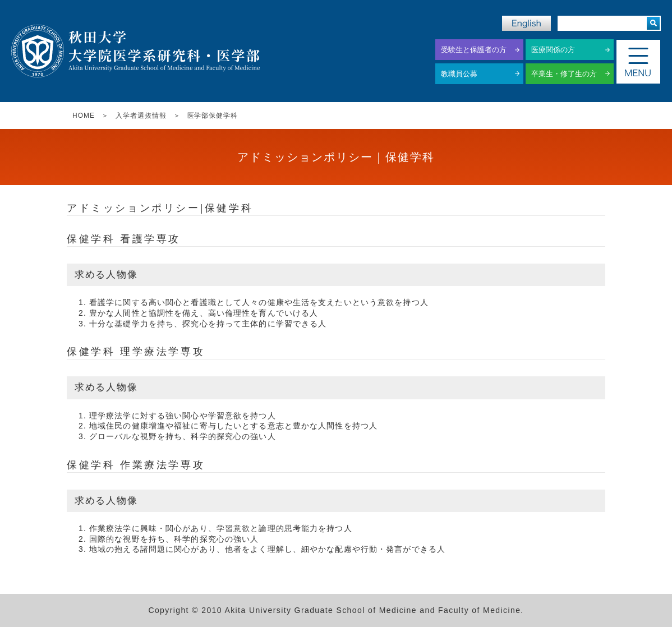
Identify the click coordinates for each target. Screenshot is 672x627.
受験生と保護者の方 (474, 50)
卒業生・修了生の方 (564, 74)
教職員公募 (459, 74)
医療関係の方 (553, 50)
